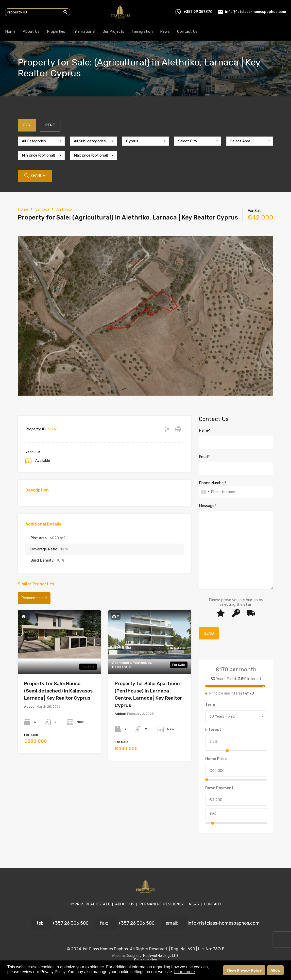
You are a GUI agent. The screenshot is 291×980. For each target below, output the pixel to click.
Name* (205, 430)
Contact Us (187, 31)
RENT (50, 125)
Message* (208, 506)
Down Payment (219, 788)
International (84, 31)
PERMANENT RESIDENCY (161, 904)
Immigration (142, 31)
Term (210, 704)
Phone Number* (213, 483)
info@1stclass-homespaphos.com (255, 12)
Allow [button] (275, 970)
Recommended (34, 598)
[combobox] (41, 141)
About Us (31, 31)
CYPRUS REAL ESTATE (90, 904)
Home (10, 31)
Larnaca (42, 209)
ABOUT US (125, 904)
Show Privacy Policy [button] (244, 970)
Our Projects (113, 31)
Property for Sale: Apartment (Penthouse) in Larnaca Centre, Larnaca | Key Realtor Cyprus (148, 694)
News (165, 31)
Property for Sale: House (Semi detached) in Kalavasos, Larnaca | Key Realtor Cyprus (59, 691)
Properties (56, 31)
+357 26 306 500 (70, 923)
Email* (204, 457)
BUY (27, 125)
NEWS (194, 904)
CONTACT (213, 904)
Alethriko (64, 209)
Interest (213, 730)
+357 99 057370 (198, 12)
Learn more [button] (185, 972)
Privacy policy (146, 960)
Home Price (216, 759)
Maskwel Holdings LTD (161, 956)
